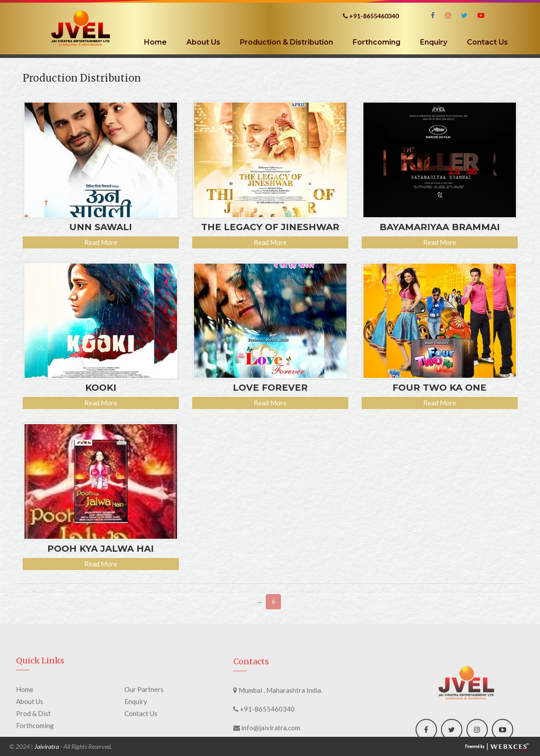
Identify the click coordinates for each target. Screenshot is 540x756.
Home (155, 42)
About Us (203, 42)
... (260, 600)
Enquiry (434, 42)
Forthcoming (377, 42)
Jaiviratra (47, 746)
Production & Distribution (286, 42)
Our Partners (144, 717)
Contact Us (487, 42)
